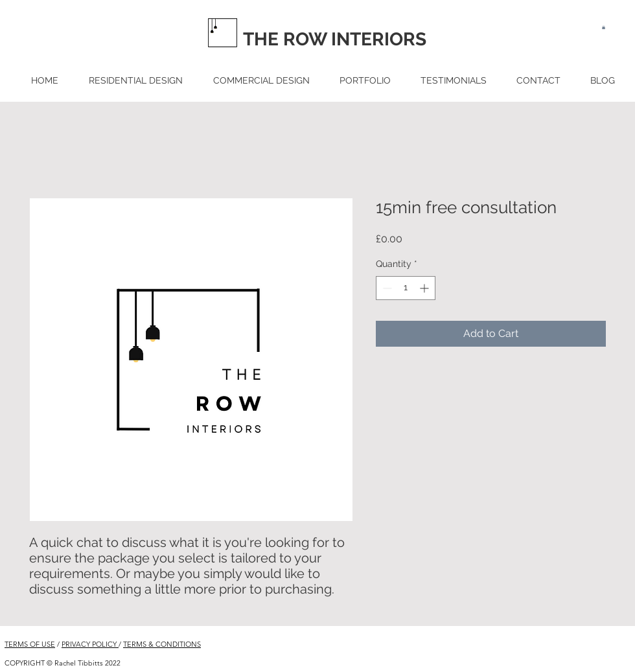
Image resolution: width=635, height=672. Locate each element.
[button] (604, 27)
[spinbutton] (406, 288)
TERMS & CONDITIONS (162, 644)
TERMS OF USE (30, 644)
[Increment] (425, 288)
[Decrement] (386, 288)
